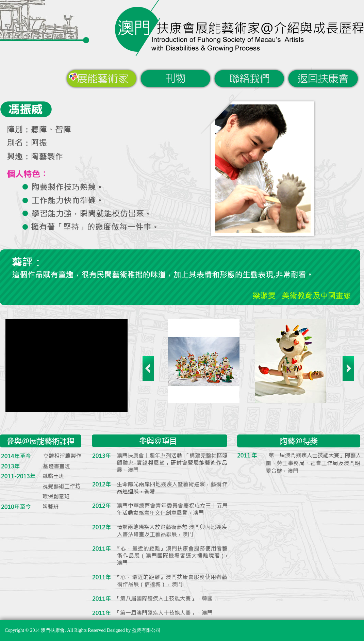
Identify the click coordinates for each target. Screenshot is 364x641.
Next (348, 368)
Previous (148, 368)
